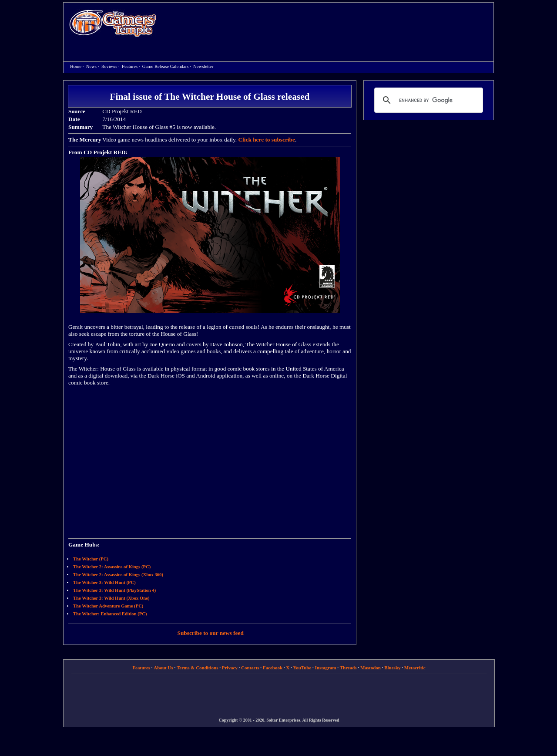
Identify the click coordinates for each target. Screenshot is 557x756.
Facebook (273, 668)
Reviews (109, 66)
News (91, 66)
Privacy (230, 668)
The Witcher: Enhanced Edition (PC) (110, 614)
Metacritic (415, 668)
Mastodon (371, 668)
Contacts (250, 668)
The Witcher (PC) (91, 559)
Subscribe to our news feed (211, 633)
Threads (348, 668)
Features (130, 66)
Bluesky (392, 668)
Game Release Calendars (166, 66)
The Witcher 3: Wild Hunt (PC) (104, 582)
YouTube (302, 668)
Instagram (326, 668)
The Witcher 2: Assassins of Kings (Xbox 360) (118, 575)
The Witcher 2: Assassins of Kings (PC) (112, 567)
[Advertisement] (329, 24)
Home (113, 23)
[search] (427, 100)
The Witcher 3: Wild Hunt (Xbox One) (111, 598)
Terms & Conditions (198, 668)
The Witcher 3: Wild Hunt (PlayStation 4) (114, 590)
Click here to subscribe (266, 140)
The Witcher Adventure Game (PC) (108, 606)
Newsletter (203, 66)
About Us (163, 668)
